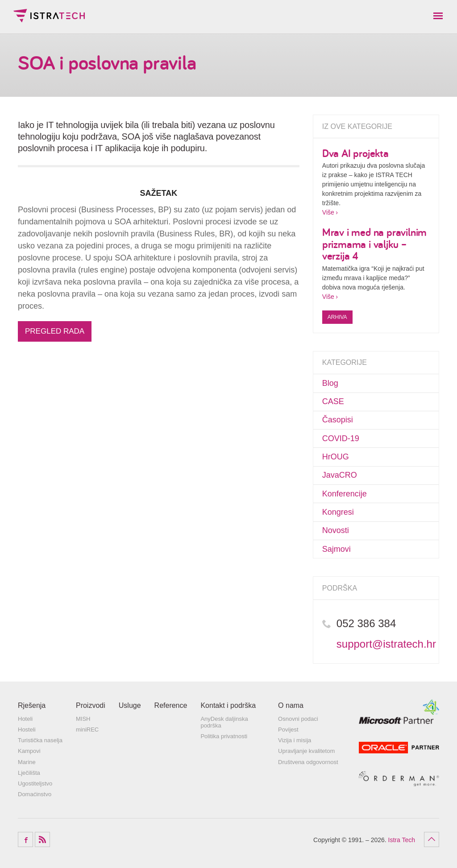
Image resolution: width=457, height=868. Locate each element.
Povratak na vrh (432, 839)
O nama (291, 705)
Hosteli (27, 730)
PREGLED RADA (55, 331)
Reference (171, 705)
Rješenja (32, 705)
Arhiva (337, 317)
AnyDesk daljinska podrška (224, 722)
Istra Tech (49, 16)
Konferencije (345, 494)
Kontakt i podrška (228, 705)
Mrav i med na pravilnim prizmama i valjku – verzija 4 (374, 244)
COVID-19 (341, 438)
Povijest (288, 730)
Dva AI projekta (355, 153)
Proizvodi (91, 705)
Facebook (25, 839)
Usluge (130, 705)
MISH (83, 719)
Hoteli (25, 719)
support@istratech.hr (386, 644)
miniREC (87, 730)
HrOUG (336, 457)
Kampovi (29, 751)
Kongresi (338, 512)
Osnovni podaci (298, 719)
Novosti (336, 530)
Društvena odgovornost (308, 762)
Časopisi (338, 420)
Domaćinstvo (35, 794)
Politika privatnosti (224, 736)
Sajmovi (337, 549)
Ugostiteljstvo (35, 783)
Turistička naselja (40, 740)
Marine (27, 762)
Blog (330, 383)
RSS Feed (42, 839)
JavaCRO (340, 475)
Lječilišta (29, 773)
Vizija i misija (295, 740)
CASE (333, 401)
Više (328, 212)
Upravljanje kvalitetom (306, 751)
